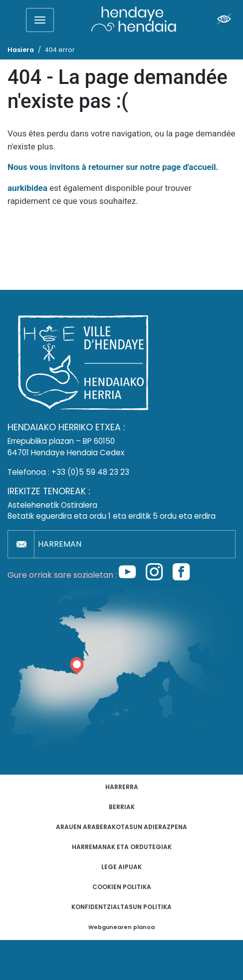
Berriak (122, 807)
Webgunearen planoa (121, 927)
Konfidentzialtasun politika (121, 907)
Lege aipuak (121, 867)
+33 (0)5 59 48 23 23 (90, 472)
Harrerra (122, 787)
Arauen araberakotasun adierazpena (121, 827)
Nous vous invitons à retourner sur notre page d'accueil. (113, 167)
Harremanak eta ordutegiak (122, 847)
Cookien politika (122, 887)
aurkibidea (27, 188)
